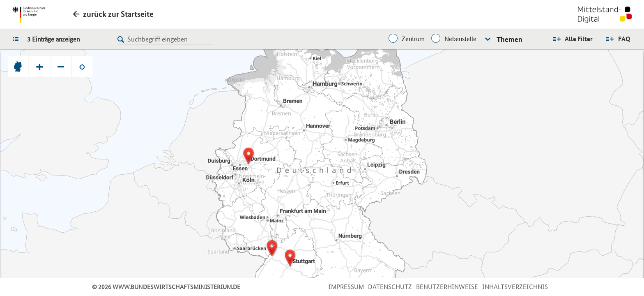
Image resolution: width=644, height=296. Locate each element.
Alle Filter (579, 39)
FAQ (624, 39)
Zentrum (413, 39)
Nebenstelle (460, 39)
